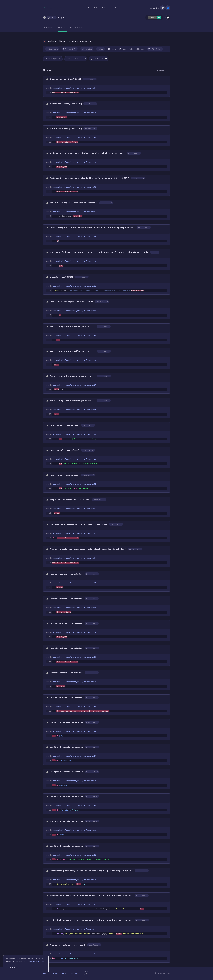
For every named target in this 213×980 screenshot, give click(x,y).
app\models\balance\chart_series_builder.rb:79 (74, 237)
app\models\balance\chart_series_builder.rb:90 (74, 880)
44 (50, 439)
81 (50, 290)
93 (50, 587)
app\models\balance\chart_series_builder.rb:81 (74, 286)
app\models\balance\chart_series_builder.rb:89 (74, 608)
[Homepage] (53, 8)
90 (50, 884)
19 (50, 389)
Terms (55, 973)
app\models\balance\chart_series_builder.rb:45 (74, 311)
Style (97, 59)
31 (50, 513)
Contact (120, 8)
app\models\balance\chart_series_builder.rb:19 (74, 385)
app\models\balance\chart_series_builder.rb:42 (74, 484)
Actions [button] (161, 71)
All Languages (51, 59)
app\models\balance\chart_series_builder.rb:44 (74, 434)
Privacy (64, 973)
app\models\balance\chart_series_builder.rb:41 (74, 212)
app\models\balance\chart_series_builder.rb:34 (74, 682)
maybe (61, 17)
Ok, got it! (13, 967)
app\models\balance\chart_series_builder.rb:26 (74, 360)
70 (50, 266)
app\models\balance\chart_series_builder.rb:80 (74, 336)
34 (50, 686)
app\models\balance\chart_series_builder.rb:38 (74, 138)
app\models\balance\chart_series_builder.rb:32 (74, 707)
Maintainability (74, 59)
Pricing (106, 8)
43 (50, 464)
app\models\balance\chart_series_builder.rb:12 (74, 410)
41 (50, 216)
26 (50, 365)
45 (50, 315)
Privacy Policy (37, 962)
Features (92, 8)
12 (50, 414)
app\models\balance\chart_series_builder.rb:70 (74, 261)
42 (50, 488)
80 (50, 340)
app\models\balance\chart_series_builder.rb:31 (74, 509)
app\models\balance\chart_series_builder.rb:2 (74, 905)
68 (50, 117)
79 (50, 241)
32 (50, 711)
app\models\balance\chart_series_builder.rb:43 (74, 459)
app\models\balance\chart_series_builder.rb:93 (74, 583)
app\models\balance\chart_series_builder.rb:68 (74, 113)
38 (50, 142)
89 (50, 612)
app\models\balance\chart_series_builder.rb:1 (74, 88)
